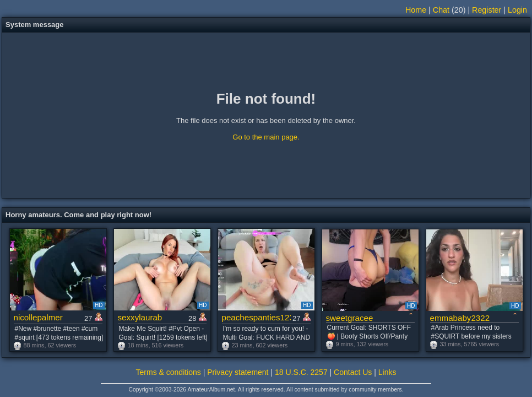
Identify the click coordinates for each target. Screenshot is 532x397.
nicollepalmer (38, 317)
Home (416, 10)
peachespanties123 (256, 317)
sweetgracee (350, 318)
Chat (441, 10)
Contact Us (353, 372)
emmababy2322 (460, 318)
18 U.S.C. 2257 (301, 372)
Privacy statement (238, 372)
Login (517, 10)
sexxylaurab (140, 317)
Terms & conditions (169, 372)
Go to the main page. (266, 137)
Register (487, 10)
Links (387, 372)
